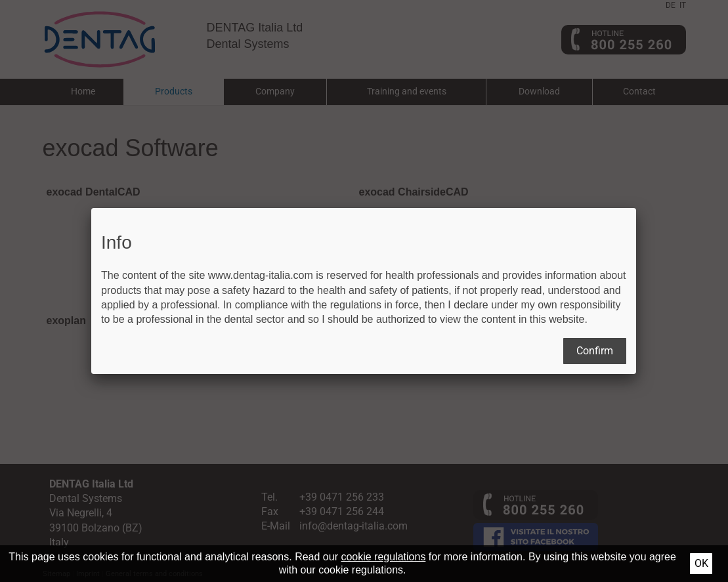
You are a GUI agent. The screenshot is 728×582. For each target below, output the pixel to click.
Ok (701, 563)
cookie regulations (383, 557)
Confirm (595, 351)
